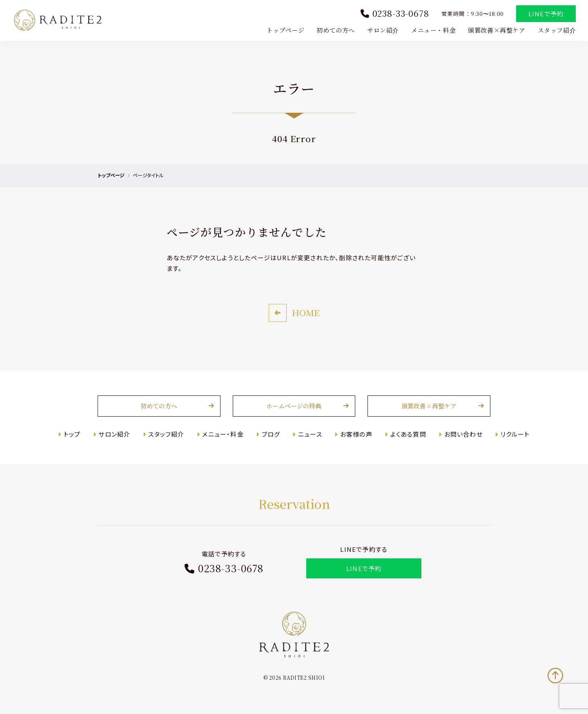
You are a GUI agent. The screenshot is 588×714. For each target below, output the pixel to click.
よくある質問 (408, 434)
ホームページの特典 (294, 406)
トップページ (286, 30)
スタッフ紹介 (557, 30)
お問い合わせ (463, 434)
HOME (306, 313)
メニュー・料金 (433, 30)
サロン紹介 (383, 30)
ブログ (271, 434)
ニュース (310, 434)
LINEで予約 (546, 14)
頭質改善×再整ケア (497, 30)
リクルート (515, 434)
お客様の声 (356, 434)
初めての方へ (336, 30)
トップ (73, 434)
